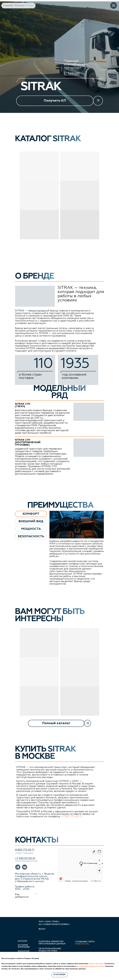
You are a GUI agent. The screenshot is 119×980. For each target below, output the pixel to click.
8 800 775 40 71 (25, 850)
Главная (8, 6)
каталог (23, 941)
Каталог (20, 6)
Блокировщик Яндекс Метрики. (91, 966)
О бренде (72, 73)
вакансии (24, 951)
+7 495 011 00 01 (25, 858)
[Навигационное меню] (114, 5)
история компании (24, 946)
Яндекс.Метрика (96, 964)
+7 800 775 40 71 (71, 817)
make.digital (82, 944)
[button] (59, 101)
